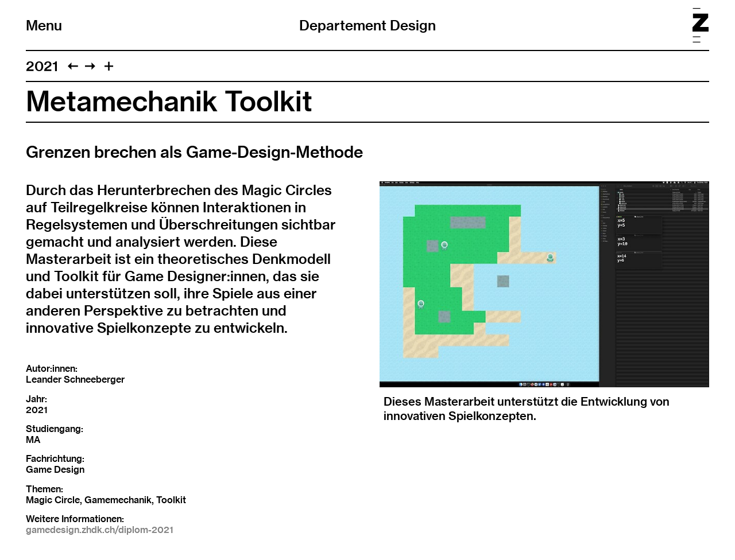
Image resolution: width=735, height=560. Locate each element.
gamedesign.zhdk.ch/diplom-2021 (100, 530)
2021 (42, 66)
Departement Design (367, 25)
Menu (44, 25)
